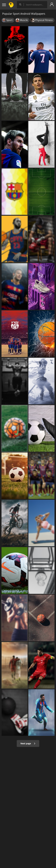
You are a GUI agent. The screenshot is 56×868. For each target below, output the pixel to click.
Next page (28, 743)
